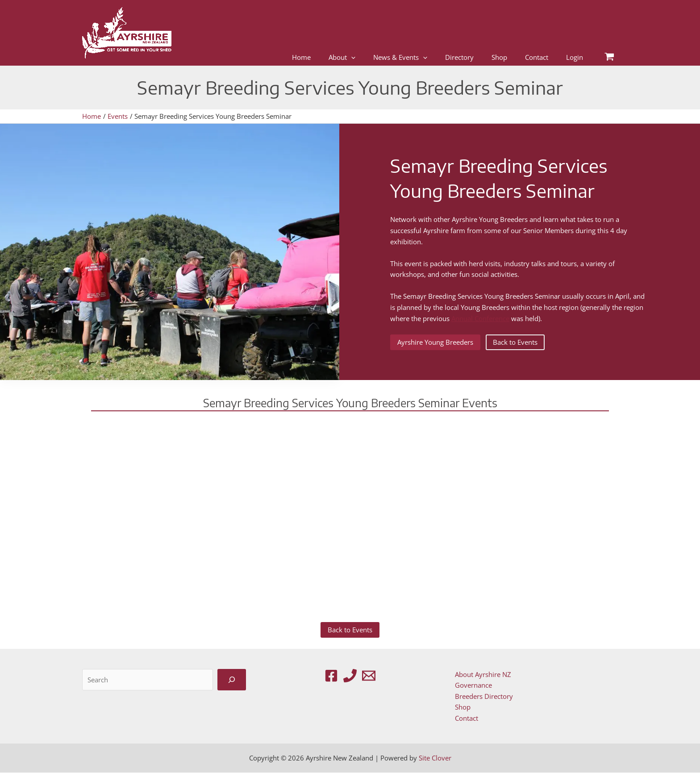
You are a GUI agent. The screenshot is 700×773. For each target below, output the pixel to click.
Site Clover (435, 758)
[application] (351, 57)
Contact (466, 719)
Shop (462, 707)
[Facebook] (331, 676)
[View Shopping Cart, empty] (609, 57)
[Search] (232, 680)
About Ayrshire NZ (482, 674)
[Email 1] (369, 676)
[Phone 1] (350, 676)
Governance (473, 685)
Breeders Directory (483, 696)
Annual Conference (480, 318)
